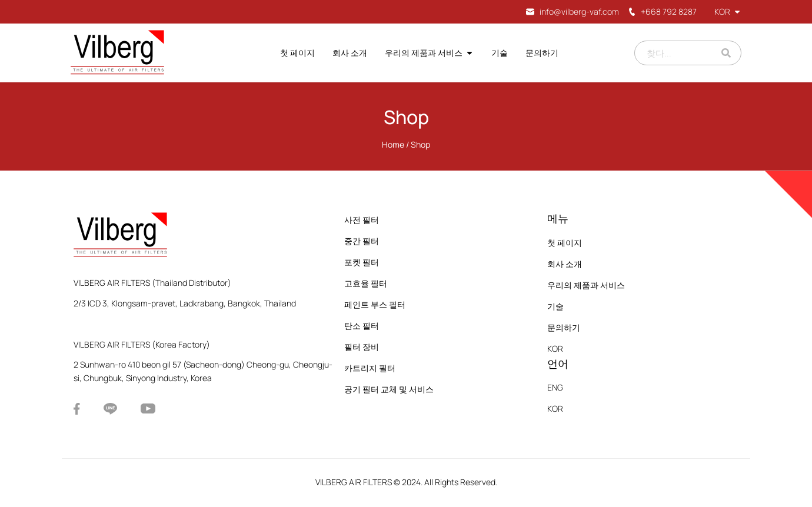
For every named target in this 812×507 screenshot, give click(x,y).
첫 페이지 (297, 53)
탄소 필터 (362, 326)
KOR (728, 11)
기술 (500, 53)
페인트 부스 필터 (375, 304)
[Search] (726, 53)
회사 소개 (350, 53)
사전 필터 (362, 220)
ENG (555, 387)
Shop (406, 117)
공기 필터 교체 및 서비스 (389, 389)
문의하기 (542, 53)
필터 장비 (362, 347)
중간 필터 (362, 241)
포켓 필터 (362, 262)
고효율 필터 (366, 283)
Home (393, 144)
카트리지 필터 (370, 368)
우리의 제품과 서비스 (429, 53)
